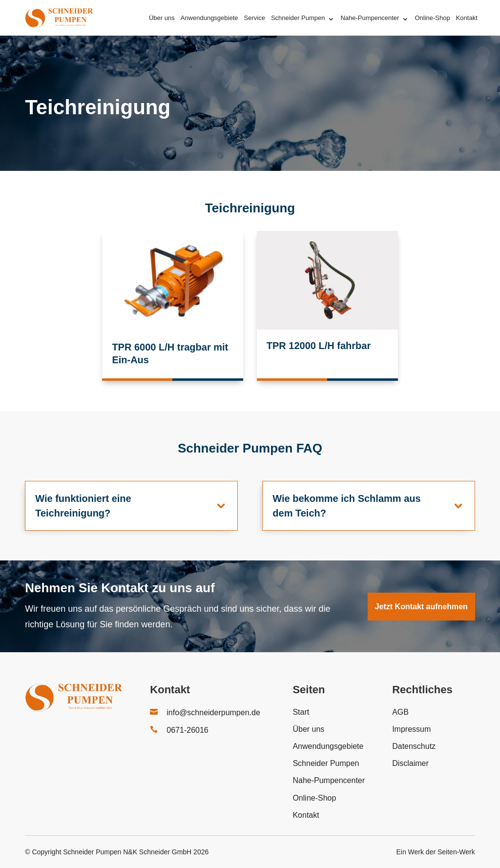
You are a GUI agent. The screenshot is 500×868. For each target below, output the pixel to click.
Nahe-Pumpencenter (370, 18)
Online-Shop (432, 18)
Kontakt (467, 18)
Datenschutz (414, 746)
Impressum (411, 729)
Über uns (162, 18)
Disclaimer (410, 763)
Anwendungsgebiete (209, 18)
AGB (400, 712)
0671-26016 (187, 730)
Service (255, 18)
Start (301, 712)
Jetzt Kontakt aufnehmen (421, 607)
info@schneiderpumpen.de (213, 713)
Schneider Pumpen (298, 18)
